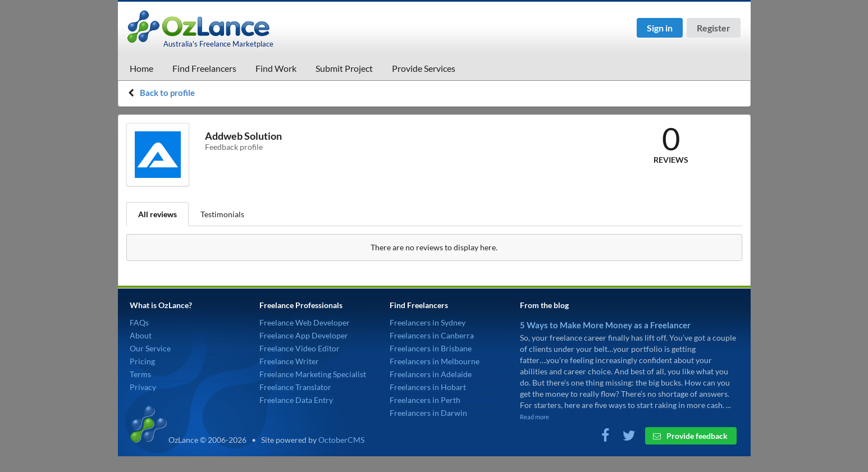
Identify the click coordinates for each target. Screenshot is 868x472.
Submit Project (344, 68)
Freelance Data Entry (296, 400)
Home (141, 68)
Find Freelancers (204, 68)
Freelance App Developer (304, 335)
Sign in (660, 28)
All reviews (157, 214)
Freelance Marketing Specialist (313, 374)
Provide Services (424, 68)
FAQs (139, 322)
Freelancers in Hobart (428, 387)
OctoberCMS (341, 440)
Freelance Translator (295, 387)
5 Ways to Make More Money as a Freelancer (605, 325)
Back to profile (167, 93)
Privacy (143, 387)
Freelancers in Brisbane (431, 348)
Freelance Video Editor (300, 348)
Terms (140, 374)
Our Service (150, 348)
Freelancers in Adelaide (431, 374)
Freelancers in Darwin (428, 413)
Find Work (276, 68)
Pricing (142, 361)
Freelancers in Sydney (428, 322)
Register (714, 28)
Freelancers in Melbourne (435, 361)
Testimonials (222, 214)
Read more (534, 417)
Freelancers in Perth (425, 400)
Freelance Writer (289, 361)
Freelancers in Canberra (432, 335)
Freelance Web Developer (305, 322)
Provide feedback (690, 436)
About (141, 335)
